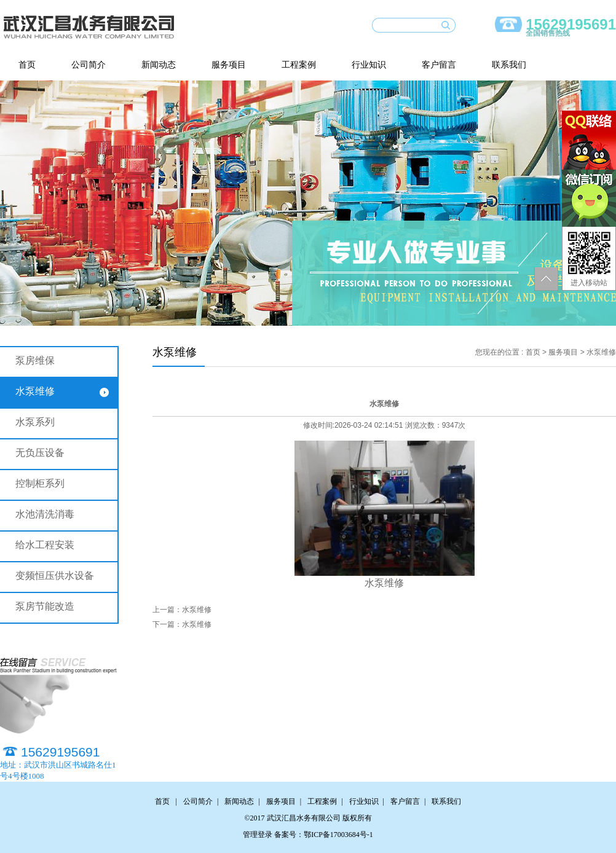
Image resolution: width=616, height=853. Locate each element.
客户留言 (439, 65)
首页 (27, 65)
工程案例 (299, 65)
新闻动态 (159, 65)
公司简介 (89, 65)
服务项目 (229, 65)
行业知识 (369, 65)
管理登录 (258, 835)
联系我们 (509, 65)
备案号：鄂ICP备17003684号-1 (324, 835)
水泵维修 (197, 610)
